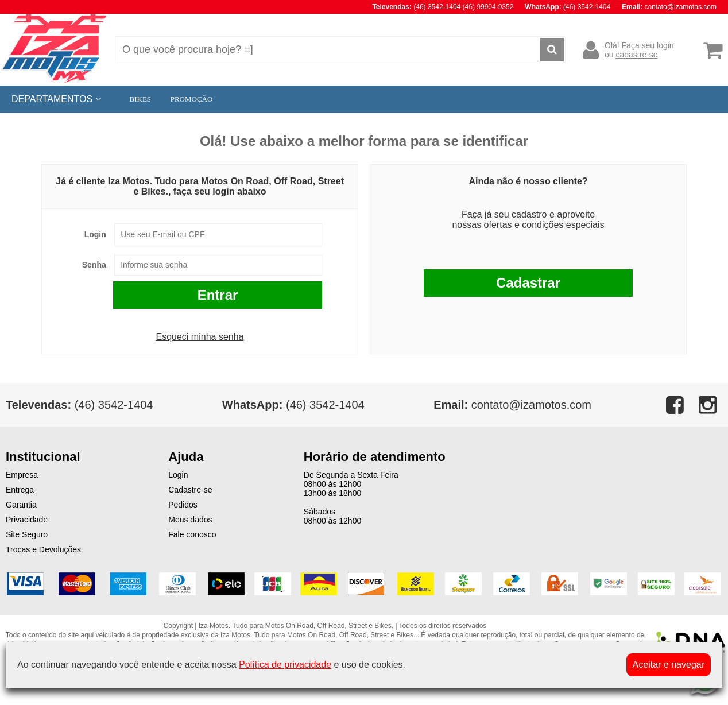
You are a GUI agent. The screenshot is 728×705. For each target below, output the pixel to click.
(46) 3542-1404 (293, 405)
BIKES (141, 99)
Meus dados (190, 520)
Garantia (21, 505)
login (665, 45)
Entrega (20, 490)
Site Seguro (27, 534)
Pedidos (183, 505)
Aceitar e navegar (669, 665)
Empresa (22, 475)
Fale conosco (192, 534)
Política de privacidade (285, 665)
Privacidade (27, 520)
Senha (94, 265)
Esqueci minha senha (200, 337)
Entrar (218, 295)
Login (95, 234)
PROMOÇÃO (192, 99)
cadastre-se (636, 55)
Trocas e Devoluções (43, 549)
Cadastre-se (190, 490)
